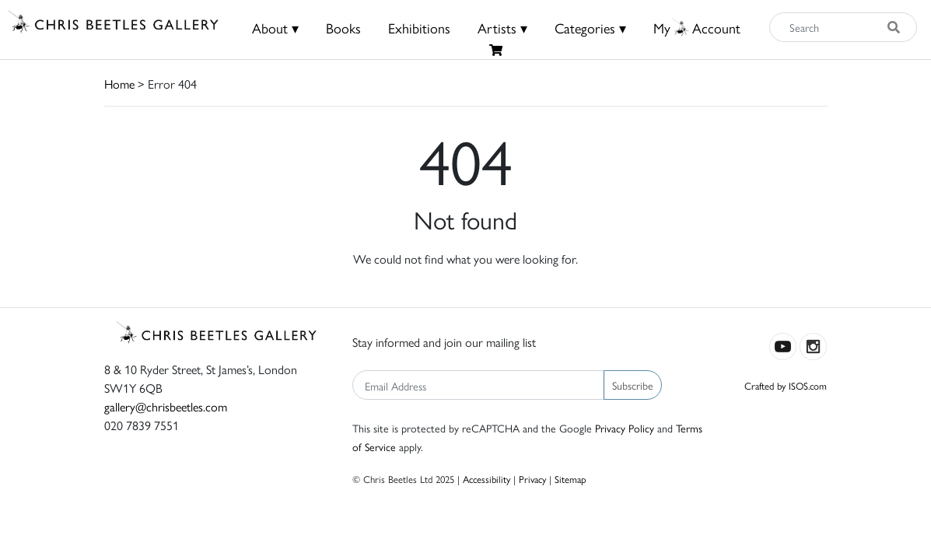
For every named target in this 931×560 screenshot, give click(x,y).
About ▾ (275, 28)
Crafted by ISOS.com (786, 385)
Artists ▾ (502, 28)
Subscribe (633, 385)
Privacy (532, 479)
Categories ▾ (590, 28)
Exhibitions (419, 28)
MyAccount (697, 28)
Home (119, 84)
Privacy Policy (625, 428)
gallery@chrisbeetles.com (166, 406)
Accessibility (486, 479)
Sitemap (570, 479)
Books (343, 28)
